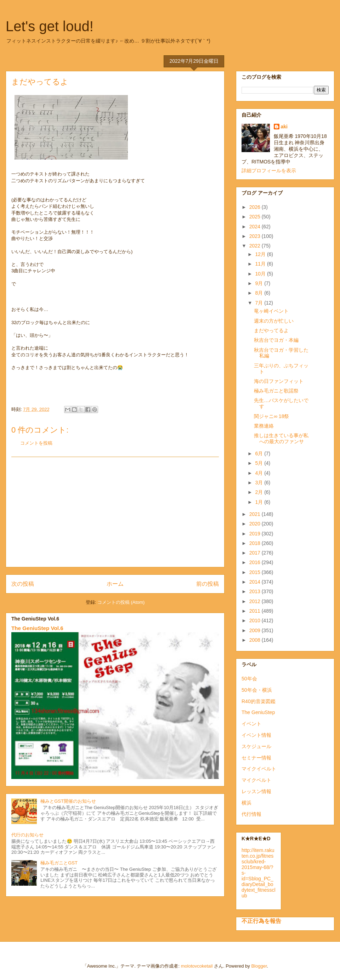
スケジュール (256, 746)
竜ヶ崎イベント (271, 311)
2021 (256, 514)
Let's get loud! (50, 26)
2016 (256, 562)
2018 (256, 543)
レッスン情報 (256, 791)
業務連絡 (264, 426)
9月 (260, 283)
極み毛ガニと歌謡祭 (276, 391)
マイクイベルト (259, 769)
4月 (260, 473)
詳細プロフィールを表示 (269, 171)
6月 (260, 453)
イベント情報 (256, 735)
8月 (260, 293)
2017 (256, 553)
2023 (256, 236)
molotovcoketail (197, 966)
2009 (256, 630)
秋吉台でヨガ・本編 (276, 340)
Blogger (259, 966)
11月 (261, 264)
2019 (256, 534)
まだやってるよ (271, 330)
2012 (256, 601)
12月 (261, 254)
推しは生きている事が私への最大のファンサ (281, 438)
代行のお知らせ (27, 835)
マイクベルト (256, 780)
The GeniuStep (258, 712)
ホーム (115, 584)
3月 (260, 483)
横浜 (246, 803)
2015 (256, 572)
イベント (251, 724)
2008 (256, 640)
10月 (261, 274)
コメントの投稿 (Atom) (121, 602)
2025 (256, 217)
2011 (256, 611)
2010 (256, 620)
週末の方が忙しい (274, 321)
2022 (256, 246)
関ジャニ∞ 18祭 (271, 416)
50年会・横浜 (257, 690)
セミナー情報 (256, 758)
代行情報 (251, 814)
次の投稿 (23, 584)
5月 (260, 463)
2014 (256, 582)
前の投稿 (208, 584)
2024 (256, 227)
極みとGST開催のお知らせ (68, 801)
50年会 (249, 679)
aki (284, 127)
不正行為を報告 (261, 921)
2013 (256, 591)
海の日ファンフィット (279, 381)
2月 (260, 492)
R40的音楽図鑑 (259, 701)
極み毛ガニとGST (59, 863)
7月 (260, 303)
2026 (256, 207)
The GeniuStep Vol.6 (37, 628)
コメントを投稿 (36, 443)
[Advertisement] (115, 512)
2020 (256, 524)
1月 (260, 502)
